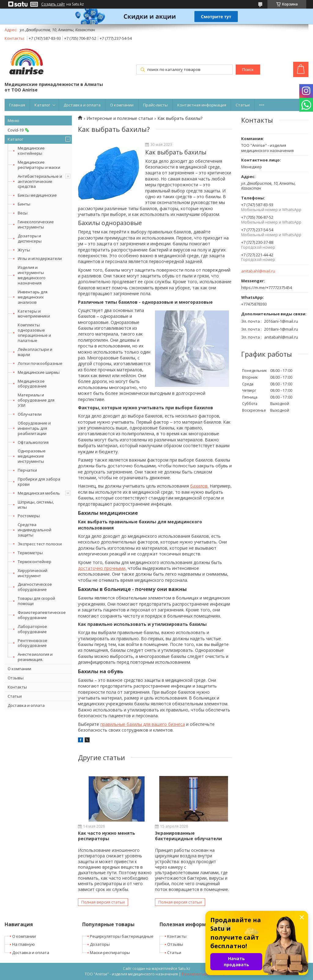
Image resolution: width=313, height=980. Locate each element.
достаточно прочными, (102, 568)
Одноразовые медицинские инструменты (32, 456)
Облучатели (30, 414)
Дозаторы (100, 944)
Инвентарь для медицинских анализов (33, 297)
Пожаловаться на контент (205, 974)
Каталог (42, 105)
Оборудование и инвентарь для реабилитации (34, 428)
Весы (23, 213)
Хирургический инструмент (33, 573)
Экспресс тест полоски (40, 544)
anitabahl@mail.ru (258, 271)
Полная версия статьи (103, 902)
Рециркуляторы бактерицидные (122, 936)
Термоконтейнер (35, 562)
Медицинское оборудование (32, 384)
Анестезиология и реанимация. (35, 657)
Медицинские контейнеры (31, 151)
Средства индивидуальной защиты (35, 530)
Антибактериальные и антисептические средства (40, 181)
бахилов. (199, 486)
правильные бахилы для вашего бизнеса (143, 724)
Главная (17, 105)
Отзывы (16, 678)
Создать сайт (53, 4)
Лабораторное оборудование (32, 629)
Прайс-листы (155, 105)
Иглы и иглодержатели (40, 258)
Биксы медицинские (37, 195)
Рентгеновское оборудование (33, 643)
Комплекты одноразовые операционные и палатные (34, 333)
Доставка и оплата (82, 105)
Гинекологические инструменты (36, 224)
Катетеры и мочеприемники (34, 314)
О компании (122, 105)
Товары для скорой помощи (36, 601)
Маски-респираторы (110, 952)
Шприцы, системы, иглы (36, 505)
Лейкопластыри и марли (35, 352)
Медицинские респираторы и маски (39, 165)
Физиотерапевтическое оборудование (42, 615)
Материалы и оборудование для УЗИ (36, 400)
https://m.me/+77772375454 (267, 288)
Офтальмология (33, 442)
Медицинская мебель (39, 493)
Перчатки (27, 470)
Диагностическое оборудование (35, 587)
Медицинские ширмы (39, 372)
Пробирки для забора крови (39, 482)
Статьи (243, 105)
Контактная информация (202, 105)
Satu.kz (184, 969)
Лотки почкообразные (40, 363)
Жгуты (24, 250)
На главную (24, 944)
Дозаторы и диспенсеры (30, 238)
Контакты (17, 687)
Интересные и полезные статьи (120, 118)
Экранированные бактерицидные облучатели (188, 836)
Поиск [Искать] (248, 70)
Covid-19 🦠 (18, 130)
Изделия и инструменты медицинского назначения (32, 275)
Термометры (30, 553)
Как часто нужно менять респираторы (107, 836)
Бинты (24, 204)
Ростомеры (29, 516)
